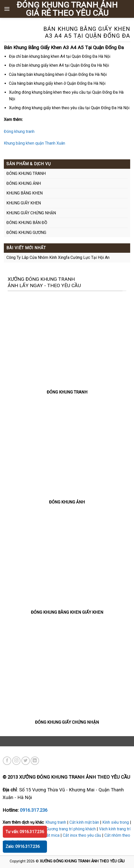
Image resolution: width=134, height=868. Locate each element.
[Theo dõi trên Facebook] (7, 761)
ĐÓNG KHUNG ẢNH (24, 183)
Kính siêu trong (116, 822)
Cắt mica (52, 835)
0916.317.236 (34, 810)
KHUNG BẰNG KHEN (25, 193)
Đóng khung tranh (19, 131)
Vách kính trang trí (115, 829)
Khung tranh (56, 822)
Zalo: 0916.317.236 (23, 846)
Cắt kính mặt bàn (84, 822)
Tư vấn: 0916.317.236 (25, 832)
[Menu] (7, 9)
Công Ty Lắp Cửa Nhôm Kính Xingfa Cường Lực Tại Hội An (58, 257)
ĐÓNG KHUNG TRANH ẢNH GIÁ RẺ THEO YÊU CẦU (67, 9)
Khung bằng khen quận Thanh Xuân (34, 143)
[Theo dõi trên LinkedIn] (35, 761)
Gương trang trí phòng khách (71, 829)
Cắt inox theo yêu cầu (82, 835)
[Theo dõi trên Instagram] (16, 761)
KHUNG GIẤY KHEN (24, 203)
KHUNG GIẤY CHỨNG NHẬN (31, 213)
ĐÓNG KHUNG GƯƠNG (26, 233)
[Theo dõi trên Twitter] (26, 761)
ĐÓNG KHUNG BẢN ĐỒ (27, 223)
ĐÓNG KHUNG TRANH (26, 173)
